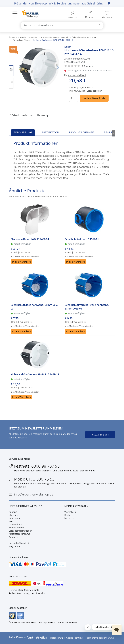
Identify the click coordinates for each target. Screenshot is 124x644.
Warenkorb (70, 512)
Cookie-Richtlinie (75, 638)
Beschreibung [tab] (23, 132)
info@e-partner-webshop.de (34, 494)
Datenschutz (15, 524)
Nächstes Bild (58, 68)
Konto (67, 515)
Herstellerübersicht (19, 543)
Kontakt (13, 512)
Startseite (13, 37)
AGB (11, 521)
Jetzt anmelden (100, 435)
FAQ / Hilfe (14, 546)
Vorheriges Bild (20, 68)
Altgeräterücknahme (19, 534)
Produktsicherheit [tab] (81, 132)
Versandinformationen (20, 531)
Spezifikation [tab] (50, 132)
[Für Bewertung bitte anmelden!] (88, 66)
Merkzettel (70, 518)
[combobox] (62, 25)
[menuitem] (90, 15)
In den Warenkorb (94, 98)
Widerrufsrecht (17, 527)
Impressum (15, 518)
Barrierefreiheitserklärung (100, 638)
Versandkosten (94, 91)
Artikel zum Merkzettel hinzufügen (30, 115)
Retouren (14, 537)
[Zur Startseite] (28, 14)
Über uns (14, 515)
